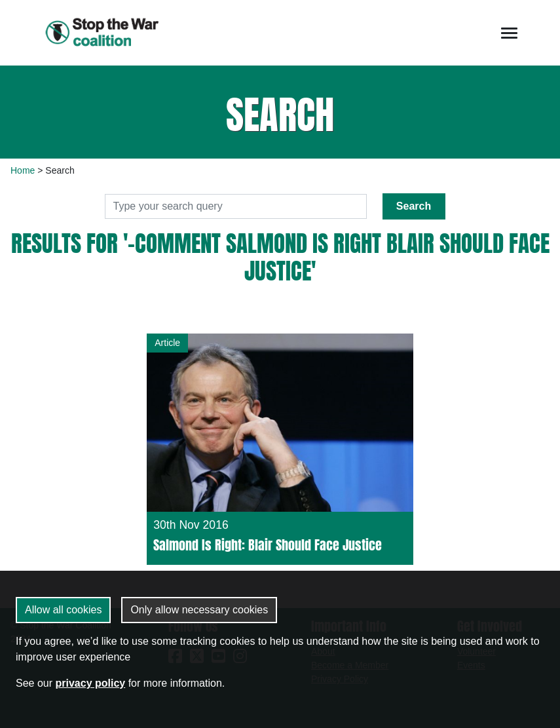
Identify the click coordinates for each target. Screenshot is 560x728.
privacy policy (90, 683)
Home (23, 170)
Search (414, 206)
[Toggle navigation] (509, 33)
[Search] (236, 206)
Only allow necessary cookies (199, 610)
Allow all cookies (63, 610)
